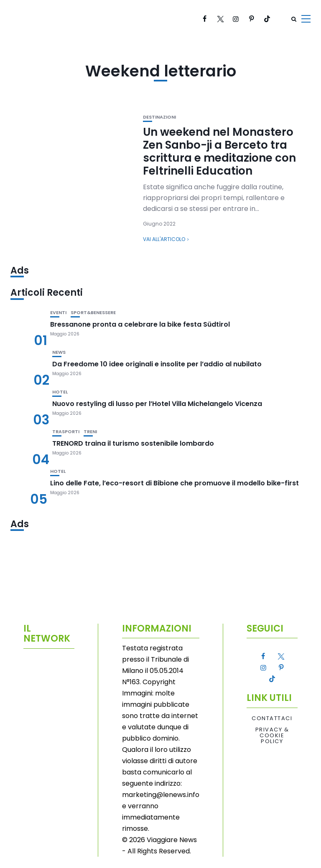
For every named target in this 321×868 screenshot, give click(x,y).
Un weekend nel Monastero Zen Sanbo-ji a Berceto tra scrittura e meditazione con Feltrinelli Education (219, 152)
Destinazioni (159, 117)
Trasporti (66, 432)
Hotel (60, 392)
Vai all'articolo (164, 239)
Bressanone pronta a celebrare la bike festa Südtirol (140, 324)
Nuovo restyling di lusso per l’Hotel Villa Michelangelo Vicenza (157, 404)
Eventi (58, 313)
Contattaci (272, 718)
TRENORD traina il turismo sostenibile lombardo (133, 443)
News (59, 352)
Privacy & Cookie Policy (272, 736)
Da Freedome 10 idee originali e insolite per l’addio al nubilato (157, 364)
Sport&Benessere (93, 313)
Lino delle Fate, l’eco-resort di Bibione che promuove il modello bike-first (175, 483)
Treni (90, 432)
